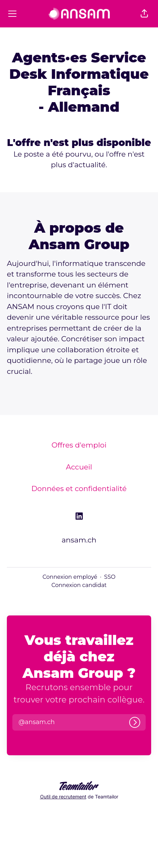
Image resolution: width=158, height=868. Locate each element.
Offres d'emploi (79, 445)
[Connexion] (135, 722)
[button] (144, 14)
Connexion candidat (79, 585)
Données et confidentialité (79, 488)
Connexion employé (70, 577)
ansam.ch (79, 540)
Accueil (79, 467)
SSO (110, 577)
